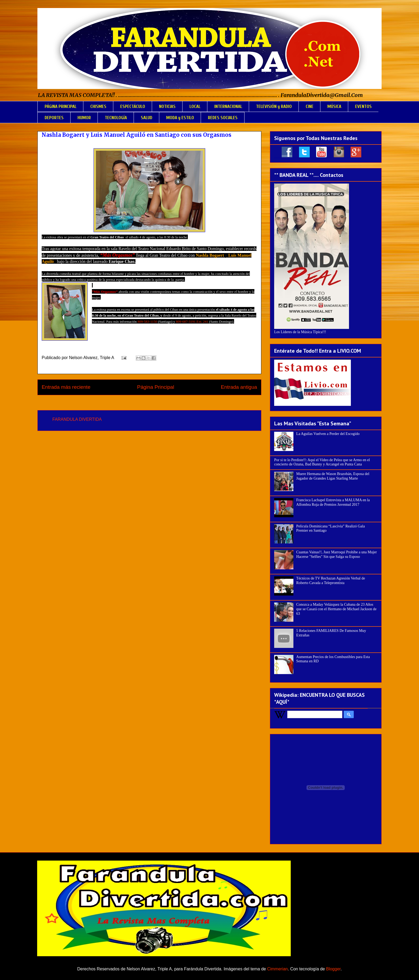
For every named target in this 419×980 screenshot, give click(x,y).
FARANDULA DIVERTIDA (77, 419)
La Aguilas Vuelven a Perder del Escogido (328, 434)
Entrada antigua (239, 387)
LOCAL (195, 106)
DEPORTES (54, 118)
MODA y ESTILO (180, 118)
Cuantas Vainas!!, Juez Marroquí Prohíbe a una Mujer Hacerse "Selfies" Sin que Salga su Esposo (337, 554)
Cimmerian (278, 969)
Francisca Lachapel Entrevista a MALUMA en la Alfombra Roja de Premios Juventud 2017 (333, 502)
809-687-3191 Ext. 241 (192, 322)
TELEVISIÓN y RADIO (274, 106)
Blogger (333, 969)
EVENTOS (363, 106)
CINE (310, 106)
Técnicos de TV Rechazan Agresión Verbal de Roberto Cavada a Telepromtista (331, 581)
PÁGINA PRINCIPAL (61, 106)
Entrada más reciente (66, 387)
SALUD (147, 118)
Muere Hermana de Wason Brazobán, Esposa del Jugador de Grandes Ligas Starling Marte (333, 476)
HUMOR (84, 118)
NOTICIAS (167, 106)
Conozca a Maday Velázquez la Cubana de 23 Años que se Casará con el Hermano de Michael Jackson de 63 (337, 609)
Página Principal (156, 387)
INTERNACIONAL (228, 106)
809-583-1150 (147, 322)
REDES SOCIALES (223, 118)
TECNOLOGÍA (116, 118)
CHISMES (98, 106)
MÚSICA (334, 106)
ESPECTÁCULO (133, 106)
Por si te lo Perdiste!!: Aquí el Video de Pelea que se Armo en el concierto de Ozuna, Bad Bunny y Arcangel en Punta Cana (322, 462)
